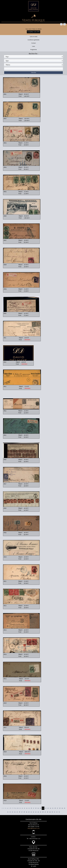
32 (10, 812)
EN (65, 24)
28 (60, 808)
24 (50, 808)
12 (22, 808)
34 (15, 812)
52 (57, 812)
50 (52, 812)
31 (8, 812)
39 (27, 812)
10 (18, 808)
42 (33, 812)
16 (31, 808)
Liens (33, 46)
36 (20, 812)
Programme (34, 50)
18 (36, 808)
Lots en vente (34, 37)
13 (25, 808)
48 (48, 812)
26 (55, 808)
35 (17, 812)
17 (34, 808)
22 (46, 808)
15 (29, 808)
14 (27, 808)
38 (24, 812)
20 (40, 808)
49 (50, 812)
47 (45, 812)
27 (57, 808)
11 (20, 808)
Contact (34, 43)
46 (43, 812)
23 (48, 808)
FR (61, 24)
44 (38, 812)
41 (31, 812)
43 (36, 812)
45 (41, 812)
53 (59, 812)
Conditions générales (33, 40)
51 (55, 812)
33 (12, 812)
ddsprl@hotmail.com (34, 828)
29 (62, 808)
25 (53, 808)
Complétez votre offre (33, 32)
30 (64, 808)
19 (38, 808)
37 (22, 812)
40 (29, 812)
